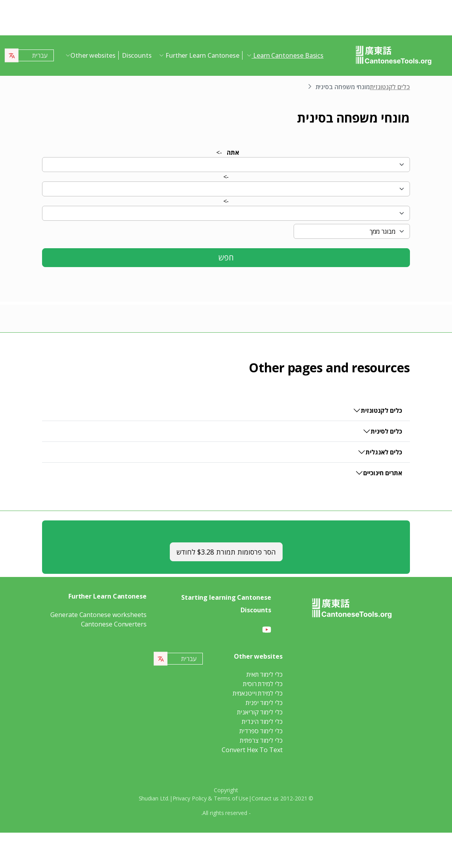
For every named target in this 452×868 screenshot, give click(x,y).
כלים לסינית (386, 431)
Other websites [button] (93, 55)
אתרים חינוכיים (383, 473)
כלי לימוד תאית (265, 674)
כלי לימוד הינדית (262, 722)
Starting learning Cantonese (226, 597)
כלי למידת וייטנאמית (257, 693)
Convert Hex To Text (252, 750)
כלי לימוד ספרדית (261, 731)
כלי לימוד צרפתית (261, 740)
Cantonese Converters (114, 624)
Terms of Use (231, 798)
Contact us (265, 798)
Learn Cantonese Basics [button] (288, 55)
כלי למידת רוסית (263, 684)
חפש (226, 257)
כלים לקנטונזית (390, 87)
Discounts (137, 55)
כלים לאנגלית (384, 452)
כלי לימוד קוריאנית (260, 712)
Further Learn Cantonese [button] (202, 55)
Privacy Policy (190, 798)
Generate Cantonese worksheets (98, 615)
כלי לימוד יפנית (264, 703)
